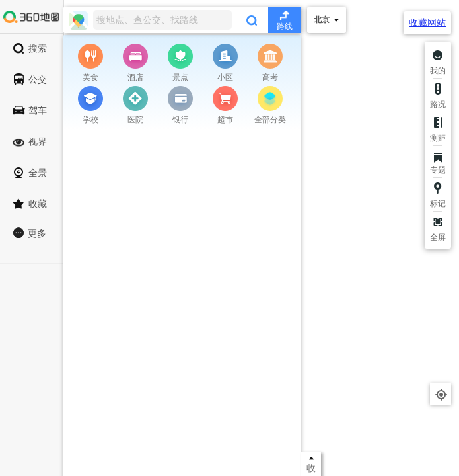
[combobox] (182, 20)
